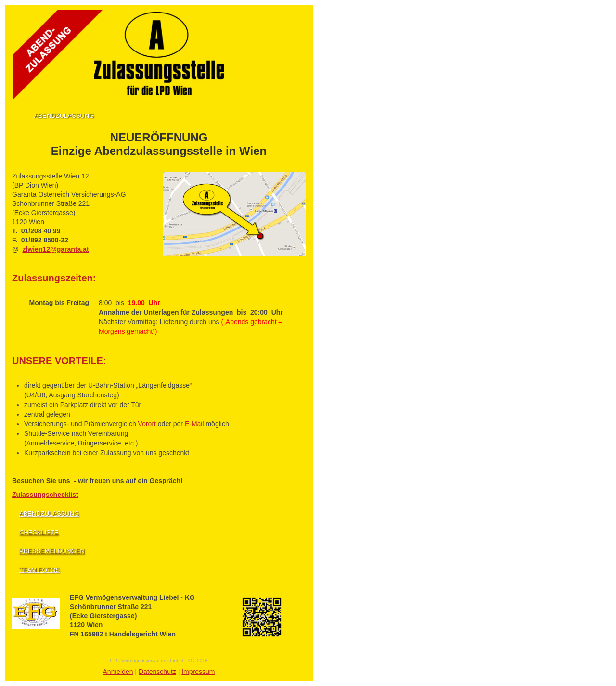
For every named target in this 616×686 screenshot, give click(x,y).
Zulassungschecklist (45, 495)
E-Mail (194, 424)
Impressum (198, 672)
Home (18, 115)
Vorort (147, 424)
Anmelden (118, 672)
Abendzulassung (64, 116)
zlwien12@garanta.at (55, 249)
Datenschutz (157, 672)
